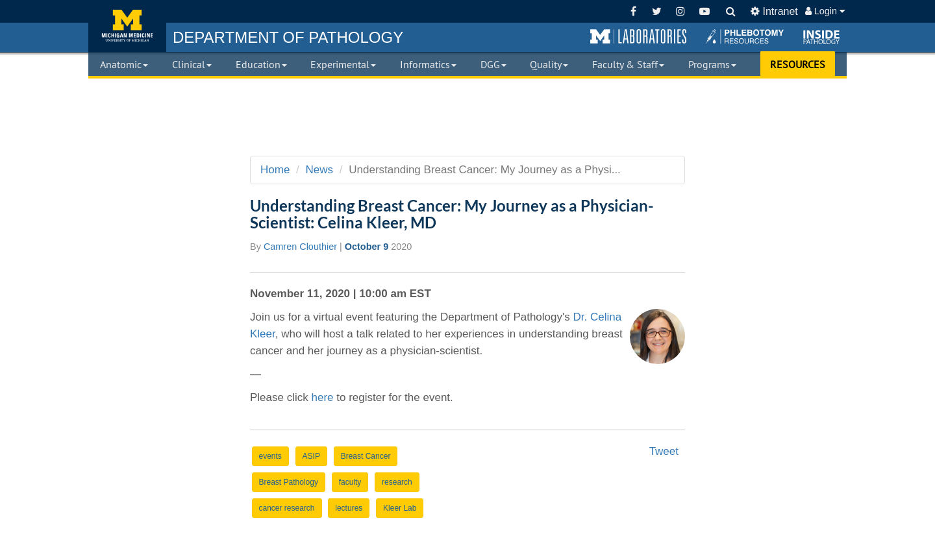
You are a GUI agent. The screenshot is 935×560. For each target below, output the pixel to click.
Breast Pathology (289, 482)
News (320, 170)
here (322, 397)
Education (261, 64)
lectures (349, 508)
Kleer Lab (400, 508)
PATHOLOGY (288, 37)
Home (275, 170)
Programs (712, 64)
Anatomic (124, 64)
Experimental (343, 64)
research (397, 482)
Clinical (192, 64)
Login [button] (825, 11)
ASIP (311, 456)
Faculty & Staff (628, 64)
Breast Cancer (366, 456)
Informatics (428, 64)
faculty (350, 482)
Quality (549, 64)
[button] (638, 37)
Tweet (664, 451)
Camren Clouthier (300, 247)
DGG (493, 64)
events (270, 456)
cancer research (287, 508)
